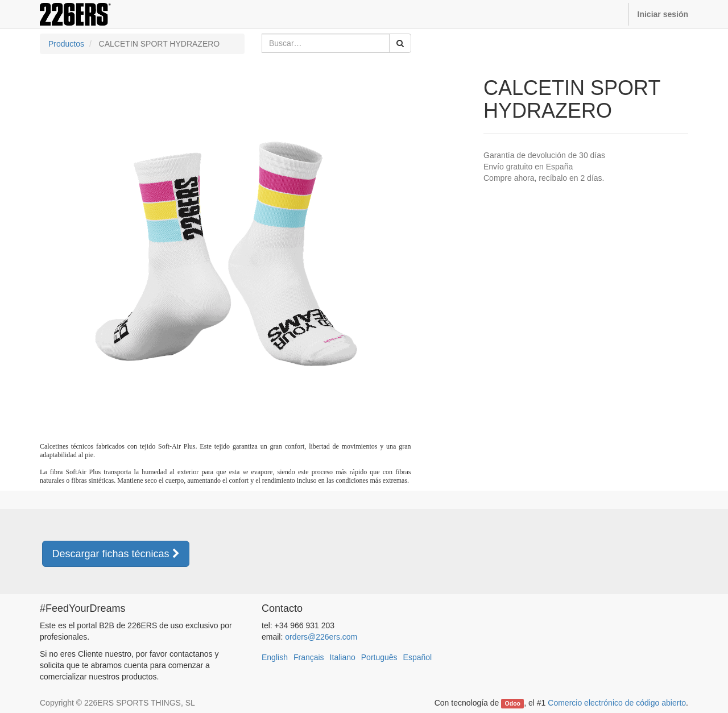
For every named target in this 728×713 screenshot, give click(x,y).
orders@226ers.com (321, 637)
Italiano (343, 657)
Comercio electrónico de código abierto (617, 703)
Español (418, 657)
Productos (66, 44)
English (275, 657)
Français (309, 657)
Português (379, 657)
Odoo (513, 703)
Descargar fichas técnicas (115, 554)
